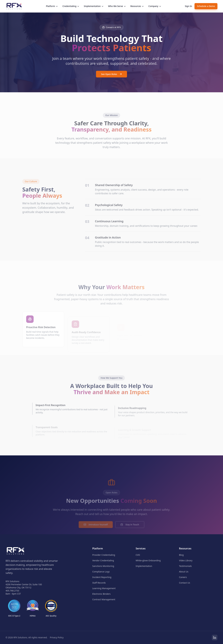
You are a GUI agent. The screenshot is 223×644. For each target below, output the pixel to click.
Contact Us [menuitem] (185, 583)
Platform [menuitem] (98, 548)
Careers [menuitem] (183, 577)
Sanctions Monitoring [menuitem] (103, 566)
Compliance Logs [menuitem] (101, 572)
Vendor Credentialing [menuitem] (103, 560)
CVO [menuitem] (138, 555)
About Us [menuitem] (184, 572)
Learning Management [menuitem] (104, 588)
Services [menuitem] (141, 548)
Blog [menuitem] (181, 555)
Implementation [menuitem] (144, 566)
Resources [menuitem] (185, 548)
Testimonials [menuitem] (185, 566)
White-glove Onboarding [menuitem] (148, 560)
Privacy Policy (57, 637)
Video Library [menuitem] (186, 560)
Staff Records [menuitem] (99, 583)
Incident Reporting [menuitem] (102, 577)
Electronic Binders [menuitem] (101, 594)
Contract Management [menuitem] (104, 599)
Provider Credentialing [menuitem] (104, 555)
